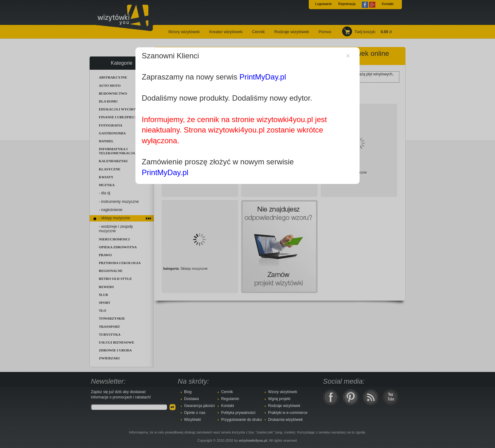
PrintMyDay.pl (263, 77)
